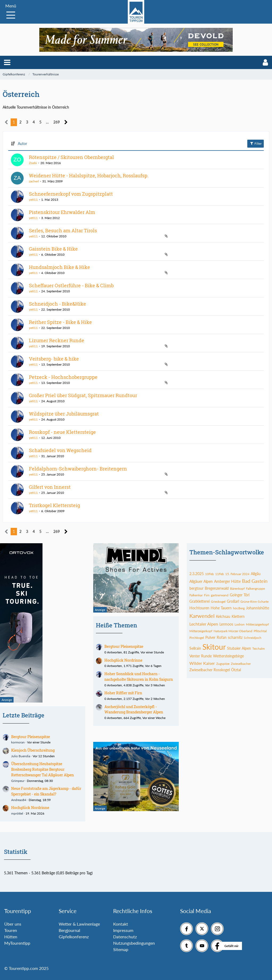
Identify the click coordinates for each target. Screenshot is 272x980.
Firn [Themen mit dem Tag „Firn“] (207, 595)
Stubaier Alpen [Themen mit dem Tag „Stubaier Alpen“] (239, 648)
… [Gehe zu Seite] (47, 122)
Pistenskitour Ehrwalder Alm (62, 212)
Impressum (123, 930)
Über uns (13, 924)
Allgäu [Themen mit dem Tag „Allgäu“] (256, 574)
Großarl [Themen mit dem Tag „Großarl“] (233, 601)
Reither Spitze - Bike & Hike (60, 322)
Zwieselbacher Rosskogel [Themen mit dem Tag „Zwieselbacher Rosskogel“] (210, 670)
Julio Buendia (21, 756)
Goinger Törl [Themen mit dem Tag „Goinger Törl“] (240, 595)
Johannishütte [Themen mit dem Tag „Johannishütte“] (258, 608)
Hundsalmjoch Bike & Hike (59, 267)
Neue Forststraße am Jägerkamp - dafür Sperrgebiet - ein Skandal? (46, 791)
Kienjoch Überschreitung (33, 750)
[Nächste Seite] (66, 122)
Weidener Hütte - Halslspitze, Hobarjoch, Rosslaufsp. (89, 176)
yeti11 (33, 200)
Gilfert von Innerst (50, 487)
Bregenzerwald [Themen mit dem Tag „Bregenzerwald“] (217, 588)
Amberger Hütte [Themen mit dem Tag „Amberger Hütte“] (227, 581)
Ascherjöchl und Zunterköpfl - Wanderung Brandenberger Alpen (134, 709)
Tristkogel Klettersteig (54, 505)
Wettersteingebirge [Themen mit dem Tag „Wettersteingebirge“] (228, 656)
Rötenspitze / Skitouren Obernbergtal (71, 157)
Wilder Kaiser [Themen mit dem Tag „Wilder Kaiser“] (202, 663)
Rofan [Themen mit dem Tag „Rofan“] (222, 637)
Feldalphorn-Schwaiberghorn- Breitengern (78, 469)
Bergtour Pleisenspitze (31, 737)
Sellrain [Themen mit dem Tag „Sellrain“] (195, 648)
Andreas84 (19, 800)
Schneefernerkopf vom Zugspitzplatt (71, 194)
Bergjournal (69, 930)
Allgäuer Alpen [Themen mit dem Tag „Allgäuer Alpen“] (201, 581)
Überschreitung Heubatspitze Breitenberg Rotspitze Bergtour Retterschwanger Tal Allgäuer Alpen (42, 769)
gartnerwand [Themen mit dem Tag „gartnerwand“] (220, 595)
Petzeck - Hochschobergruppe (63, 377)
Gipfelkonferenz (74, 937)
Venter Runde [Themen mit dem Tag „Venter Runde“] (201, 656)
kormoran (18, 742)
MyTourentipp (17, 943)
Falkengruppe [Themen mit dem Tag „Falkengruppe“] (255, 589)
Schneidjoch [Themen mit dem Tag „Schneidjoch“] (253, 638)
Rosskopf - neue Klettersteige (62, 432)
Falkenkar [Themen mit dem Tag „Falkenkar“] (196, 595)
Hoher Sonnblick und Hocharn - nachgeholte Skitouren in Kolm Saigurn (139, 677)
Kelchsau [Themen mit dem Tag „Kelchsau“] (223, 616)
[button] (7, 62)
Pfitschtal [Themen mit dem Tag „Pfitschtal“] (260, 631)
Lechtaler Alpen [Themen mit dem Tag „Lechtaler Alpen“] (204, 624)
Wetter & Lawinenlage (79, 924)
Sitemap (121, 949)
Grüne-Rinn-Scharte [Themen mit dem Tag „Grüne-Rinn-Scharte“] (254, 602)
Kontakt (121, 924)
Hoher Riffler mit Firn (123, 693)
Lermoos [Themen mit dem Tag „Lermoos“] (226, 624)
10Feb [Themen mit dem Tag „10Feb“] (209, 574)
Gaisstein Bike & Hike (53, 249)
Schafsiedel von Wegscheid (60, 450)
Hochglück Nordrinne (30, 808)
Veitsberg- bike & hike (54, 359)
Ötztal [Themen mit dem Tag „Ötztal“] (236, 670)
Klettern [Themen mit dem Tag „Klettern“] (238, 616)
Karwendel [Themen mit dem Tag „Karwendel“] (202, 616)
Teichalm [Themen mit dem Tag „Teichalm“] (259, 649)
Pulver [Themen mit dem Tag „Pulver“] (210, 637)
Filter (256, 143)
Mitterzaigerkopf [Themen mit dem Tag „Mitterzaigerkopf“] (257, 624)
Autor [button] (22, 144)
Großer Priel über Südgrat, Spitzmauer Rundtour (83, 395)
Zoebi (33, 163)
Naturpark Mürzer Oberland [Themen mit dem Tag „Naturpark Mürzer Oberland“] (233, 631)
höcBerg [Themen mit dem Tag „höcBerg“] (239, 608)
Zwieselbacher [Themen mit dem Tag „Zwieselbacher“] (241, 664)
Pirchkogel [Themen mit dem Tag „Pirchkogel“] (197, 638)
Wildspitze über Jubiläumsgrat (64, 414)
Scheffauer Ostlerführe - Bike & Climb (71, 285)
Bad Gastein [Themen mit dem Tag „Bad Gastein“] (255, 581)
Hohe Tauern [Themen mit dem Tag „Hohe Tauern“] (221, 608)
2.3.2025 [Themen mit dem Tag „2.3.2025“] (197, 574)
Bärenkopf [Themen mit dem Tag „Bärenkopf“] (237, 589)
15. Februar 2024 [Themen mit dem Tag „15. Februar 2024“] (237, 574)
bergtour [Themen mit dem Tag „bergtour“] (196, 588)
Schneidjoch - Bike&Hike (58, 304)
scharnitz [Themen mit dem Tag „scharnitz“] (235, 637)
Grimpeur (18, 781)
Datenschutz (125, 937)
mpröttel (17, 813)
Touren (11, 930)
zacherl (34, 181)
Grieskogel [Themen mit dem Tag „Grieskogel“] (218, 602)
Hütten (11, 937)
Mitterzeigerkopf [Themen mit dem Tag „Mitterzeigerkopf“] (201, 631)
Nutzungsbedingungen (134, 943)
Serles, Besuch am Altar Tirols (63, 230)
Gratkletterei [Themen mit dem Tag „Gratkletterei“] (199, 601)
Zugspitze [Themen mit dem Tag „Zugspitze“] (223, 664)
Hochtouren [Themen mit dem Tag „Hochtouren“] (199, 608)
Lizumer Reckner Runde (57, 340)
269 (57, 122)
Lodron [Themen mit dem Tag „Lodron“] (240, 624)
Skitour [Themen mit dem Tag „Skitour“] (214, 647)
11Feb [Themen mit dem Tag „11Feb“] (220, 574)
